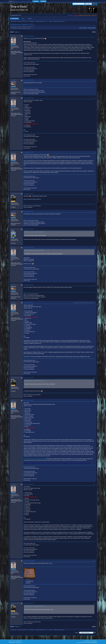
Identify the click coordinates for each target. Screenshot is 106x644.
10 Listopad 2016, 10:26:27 (28, 229)
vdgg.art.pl (76, 15)
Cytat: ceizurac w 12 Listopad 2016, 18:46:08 (35, 606)
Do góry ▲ (95, 641)
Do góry (12, 627)
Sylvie (50, 21)
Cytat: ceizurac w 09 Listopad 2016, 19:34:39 (35, 232)
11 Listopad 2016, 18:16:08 (28, 400)
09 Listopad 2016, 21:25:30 (28, 211)
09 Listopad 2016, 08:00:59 (28, 36)
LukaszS (13, 80)
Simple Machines (19, 641)
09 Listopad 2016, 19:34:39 (28, 152)
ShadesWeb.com (19, 642)
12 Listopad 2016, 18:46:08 (30, 561)
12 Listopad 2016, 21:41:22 (28, 603)
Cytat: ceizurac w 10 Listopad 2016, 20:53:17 (35, 381)
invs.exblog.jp (31, 38)
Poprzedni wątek (83, 28)
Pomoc (85, 641)
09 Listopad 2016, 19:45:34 (28, 194)
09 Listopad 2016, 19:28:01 (28, 98)
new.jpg (28, 580)
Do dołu (12, 32)
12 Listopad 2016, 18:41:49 (28, 484)
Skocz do (77, 633)
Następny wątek (92, 28)
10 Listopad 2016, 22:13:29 (28, 378)
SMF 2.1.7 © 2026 (12, 641)
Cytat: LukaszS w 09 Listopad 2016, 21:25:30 (35, 250)
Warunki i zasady (90, 641)
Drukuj (94, 32)
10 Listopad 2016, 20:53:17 (28, 303)
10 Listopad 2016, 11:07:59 (28, 247)
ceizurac (13, 36)
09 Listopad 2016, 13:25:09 (28, 80)
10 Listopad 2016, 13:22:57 (28, 285)
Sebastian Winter (16, 194)
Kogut (13, 229)
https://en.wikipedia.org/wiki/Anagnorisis (32, 199)
